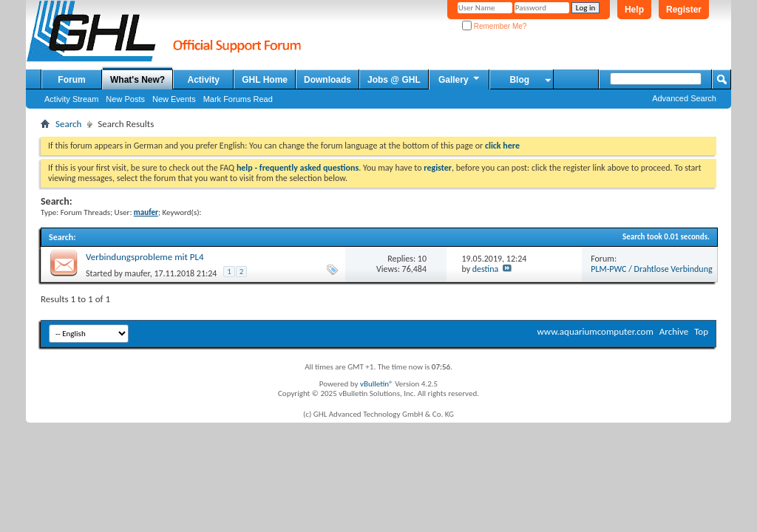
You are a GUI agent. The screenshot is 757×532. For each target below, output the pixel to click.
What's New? (138, 80)
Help (634, 10)
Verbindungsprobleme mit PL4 (145, 257)
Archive (674, 331)
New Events (174, 99)
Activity (204, 80)
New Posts (125, 99)
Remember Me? (494, 26)
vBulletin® (377, 384)
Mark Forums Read (238, 99)
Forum (71, 80)
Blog (519, 80)
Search (68, 124)
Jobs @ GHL (394, 80)
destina (486, 269)
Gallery (460, 79)
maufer (138, 273)
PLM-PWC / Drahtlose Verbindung (651, 269)
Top (701, 331)
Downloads (327, 80)
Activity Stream (71, 99)
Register (684, 10)
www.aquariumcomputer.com (595, 331)
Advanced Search (684, 98)
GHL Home (265, 80)
